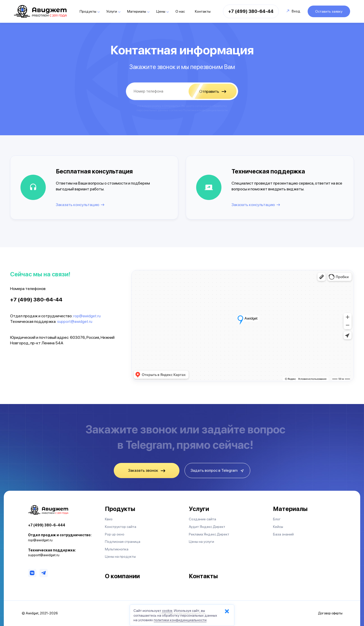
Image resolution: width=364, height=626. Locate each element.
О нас (180, 11)
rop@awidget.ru (87, 316)
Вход (293, 11)
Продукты (88, 11)
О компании (122, 576)
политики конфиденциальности (180, 620)
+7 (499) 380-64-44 (251, 11)
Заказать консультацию (78, 205)
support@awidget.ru (75, 321)
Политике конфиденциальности (205, 110)
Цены (161, 11)
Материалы (137, 11)
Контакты (203, 11)
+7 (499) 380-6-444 (47, 525)
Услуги (112, 11)
